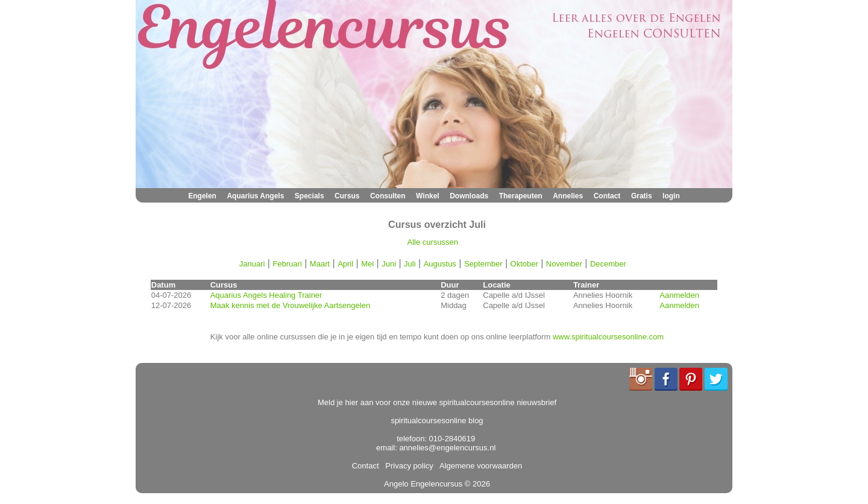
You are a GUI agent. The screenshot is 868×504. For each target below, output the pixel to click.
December (608, 264)
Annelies (568, 196)
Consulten (388, 196)
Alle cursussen (433, 242)
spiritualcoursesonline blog (437, 421)
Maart (320, 264)
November (564, 264)
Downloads (469, 196)
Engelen (202, 196)
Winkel (428, 196)
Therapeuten (521, 196)
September (483, 264)
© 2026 (476, 484)
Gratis (642, 196)
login (671, 196)
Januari (252, 264)
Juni (389, 264)
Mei (367, 264)
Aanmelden (679, 295)
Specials (310, 196)
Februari (287, 264)
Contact (607, 196)
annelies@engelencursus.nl (447, 448)
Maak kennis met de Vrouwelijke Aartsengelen (290, 305)
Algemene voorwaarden (479, 466)
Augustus (440, 264)
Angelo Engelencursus (423, 484)
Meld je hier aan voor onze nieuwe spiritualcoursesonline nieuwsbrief (437, 402)
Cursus (347, 196)
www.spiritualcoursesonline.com (608, 337)
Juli (410, 264)
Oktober (524, 264)
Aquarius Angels (255, 196)
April (345, 264)
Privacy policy (407, 466)
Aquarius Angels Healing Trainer (266, 295)
